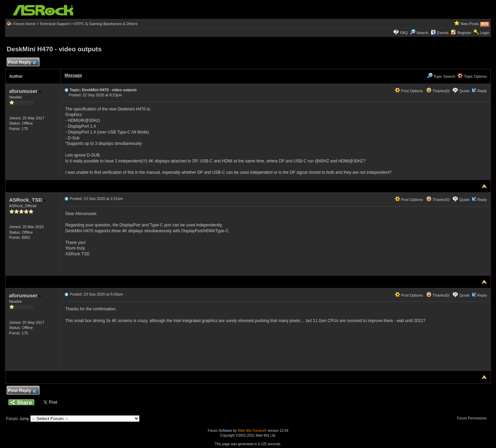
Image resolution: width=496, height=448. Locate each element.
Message (73, 75)
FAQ (404, 33)
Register (464, 33)
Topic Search (441, 76)
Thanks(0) (438, 91)
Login (485, 33)
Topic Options (472, 76)
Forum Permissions (474, 418)
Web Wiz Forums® (252, 431)
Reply (482, 91)
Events (440, 33)
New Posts (470, 24)
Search (422, 33)
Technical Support (55, 24)
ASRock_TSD (27, 200)
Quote (464, 91)
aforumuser (25, 91)
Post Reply (22, 62)
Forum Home (24, 24)
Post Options (409, 91)
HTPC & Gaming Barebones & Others (106, 24)
